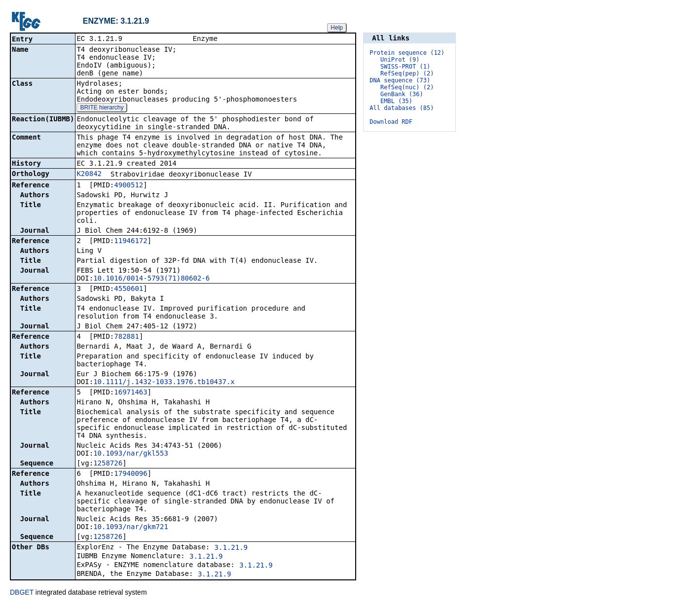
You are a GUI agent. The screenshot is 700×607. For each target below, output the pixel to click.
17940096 (130, 474)
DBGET (22, 593)
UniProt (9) (400, 60)
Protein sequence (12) (407, 53)
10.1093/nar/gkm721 (131, 528)
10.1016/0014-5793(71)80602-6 (151, 279)
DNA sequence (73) (400, 80)
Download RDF (391, 122)
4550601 (129, 289)
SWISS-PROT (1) (405, 67)
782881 (127, 337)
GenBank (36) (402, 94)
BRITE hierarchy (102, 108)
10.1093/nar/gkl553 (131, 454)
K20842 (89, 175)
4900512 (129, 186)
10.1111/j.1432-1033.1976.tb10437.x (164, 383)
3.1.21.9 (231, 548)
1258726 (108, 464)
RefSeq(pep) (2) (407, 73)
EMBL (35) (396, 101)
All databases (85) (402, 108)
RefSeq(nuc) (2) (407, 87)
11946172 (130, 242)
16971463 (130, 393)
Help (337, 28)
